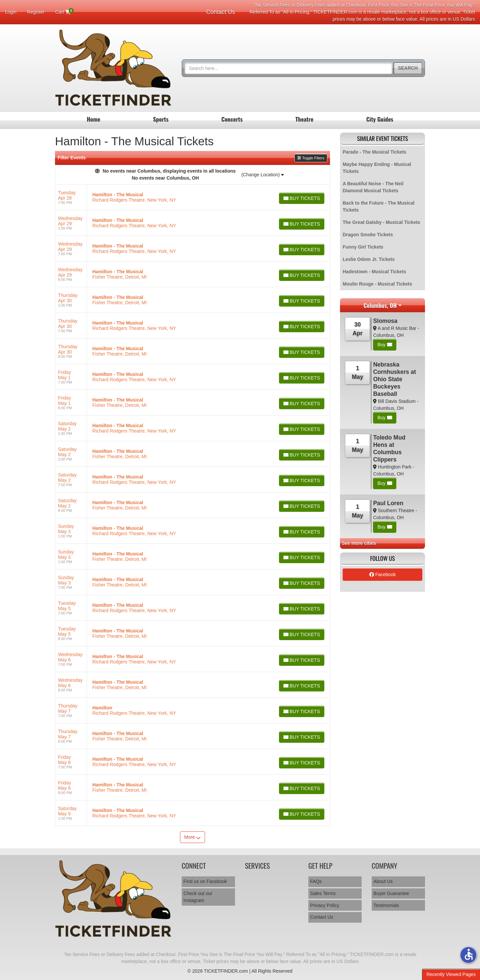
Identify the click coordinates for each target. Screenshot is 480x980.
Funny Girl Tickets (363, 247)
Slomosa (385, 321)
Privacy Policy (324, 905)
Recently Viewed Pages (451, 974)
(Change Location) (263, 175)
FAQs (316, 881)
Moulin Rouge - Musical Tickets (377, 284)
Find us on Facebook (205, 881)
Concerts (232, 119)
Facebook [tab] (382, 574)
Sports (161, 119)
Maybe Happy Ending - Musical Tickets (377, 168)
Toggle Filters (311, 158)
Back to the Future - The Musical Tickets (378, 206)
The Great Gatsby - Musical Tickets (381, 222)
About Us (383, 881)
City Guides (380, 119)
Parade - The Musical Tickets (374, 152)
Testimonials (386, 905)
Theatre (304, 119)
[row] (192, 197)
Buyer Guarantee (391, 893)
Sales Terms (323, 893)
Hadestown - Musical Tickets (374, 272)
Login (11, 12)
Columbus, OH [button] (380, 305)
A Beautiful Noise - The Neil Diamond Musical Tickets (373, 187)
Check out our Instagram (198, 897)
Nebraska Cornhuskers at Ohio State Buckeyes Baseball (394, 379)
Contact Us (220, 12)
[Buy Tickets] (301, 198)
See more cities (359, 543)
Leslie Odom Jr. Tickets (369, 259)
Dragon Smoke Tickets (368, 235)
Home (93, 119)
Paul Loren (388, 503)
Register (36, 12)
